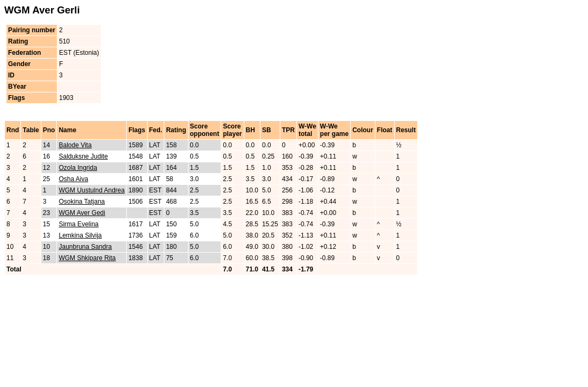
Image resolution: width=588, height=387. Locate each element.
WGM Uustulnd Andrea (92, 190)
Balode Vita (75, 145)
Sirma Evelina (78, 224)
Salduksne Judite (83, 156)
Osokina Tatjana (82, 202)
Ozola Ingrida (78, 168)
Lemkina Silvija (80, 235)
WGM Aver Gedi (82, 213)
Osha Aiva (73, 179)
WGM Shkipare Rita (87, 258)
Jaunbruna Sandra (85, 247)
